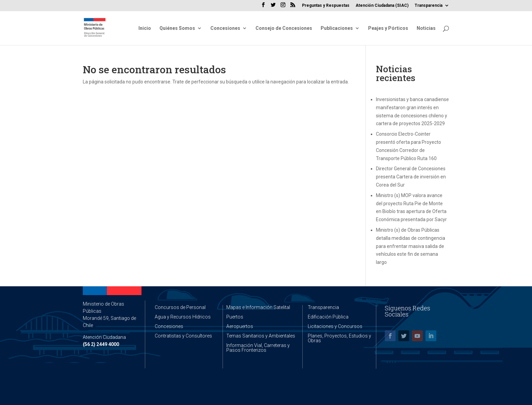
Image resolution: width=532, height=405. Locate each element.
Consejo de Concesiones (284, 28)
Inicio (145, 28)
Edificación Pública (328, 317)
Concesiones (225, 28)
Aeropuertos (240, 326)
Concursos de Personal (180, 307)
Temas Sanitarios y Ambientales (261, 336)
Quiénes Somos (177, 28)
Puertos (235, 317)
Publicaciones (337, 28)
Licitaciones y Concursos (335, 326)
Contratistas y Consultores (183, 336)
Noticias (426, 28)
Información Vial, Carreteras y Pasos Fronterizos (258, 348)
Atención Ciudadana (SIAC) (382, 6)
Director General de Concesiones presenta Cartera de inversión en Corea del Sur (411, 177)
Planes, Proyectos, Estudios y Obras (339, 338)
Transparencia (429, 6)
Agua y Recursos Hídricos (183, 317)
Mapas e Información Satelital (258, 307)
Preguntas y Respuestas (326, 6)
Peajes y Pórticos (388, 28)
